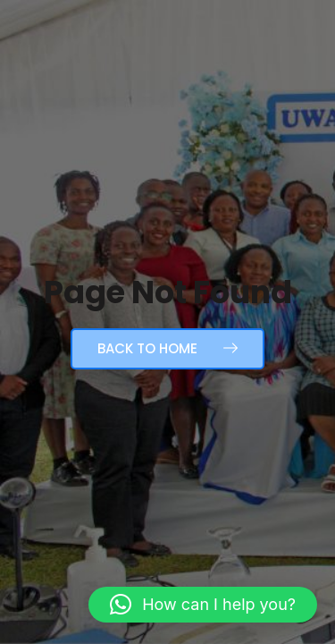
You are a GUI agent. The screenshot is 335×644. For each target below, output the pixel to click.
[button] (203, 605)
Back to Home (167, 348)
